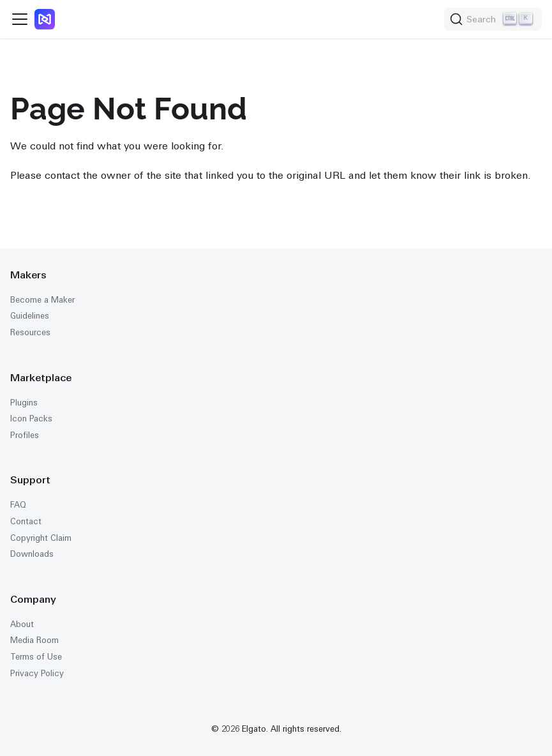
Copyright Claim (41, 538)
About (22, 624)
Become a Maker (42, 300)
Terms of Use (36, 657)
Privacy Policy (37, 673)
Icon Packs (31, 419)
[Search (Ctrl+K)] (493, 19)
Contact (26, 521)
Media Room (34, 640)
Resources (30, 332)
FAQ (18, 505)
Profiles (25, 435)
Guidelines (30, 316)
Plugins (24, 403)
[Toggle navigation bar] (20, 19)
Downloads (32, 554)
